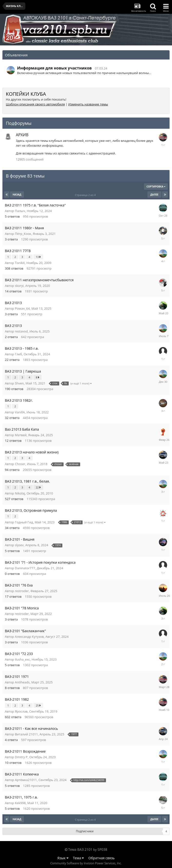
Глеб (18, 354)
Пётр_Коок (23, 234)
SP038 (102, 849)
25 (38, 705)
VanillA (20, 412)
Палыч (20, 211)
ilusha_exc (22, 659)
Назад (17, 195)
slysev (19, 545)
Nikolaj (20, 493)
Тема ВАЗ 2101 (80, 849)
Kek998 (20, 803)
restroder (22, 591)
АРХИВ (22, 135)
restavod (21, 331)
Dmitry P (21, 757)
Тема (78, 858)
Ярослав (21, 711)
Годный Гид (24, 522)
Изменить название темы (88, 104)
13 (38, 257)
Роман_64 (22, 308)
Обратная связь (102, 858)
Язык (63, 858)
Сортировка (156, 187)
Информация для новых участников (54, 68)
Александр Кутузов (29, 637)
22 (38, 487)
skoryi (19, 286)
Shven (19, 383)
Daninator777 (25, 568)
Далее (154, 195)
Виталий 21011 (26, 734)
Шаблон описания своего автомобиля (35, 104)
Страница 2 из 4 (86, 195)
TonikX (20, 263)
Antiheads (22, 682)
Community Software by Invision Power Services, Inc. (86, 863)
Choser (20, 464)
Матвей (21, 435)
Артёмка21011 (26, 780)
